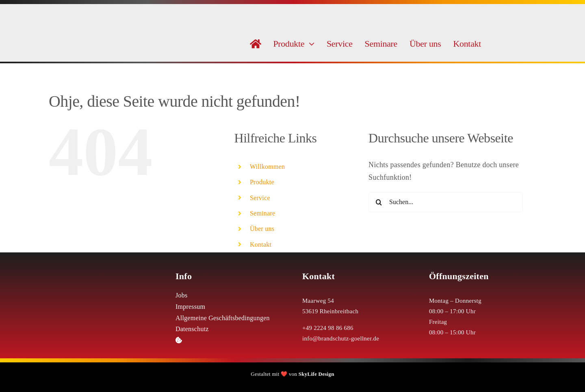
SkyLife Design (316, 374)
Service (260, 198)
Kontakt (261, 244)
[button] (229, 340)
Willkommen (268, 167)
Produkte (262, 182)
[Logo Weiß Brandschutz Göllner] (102, 268)
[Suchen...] (446, 202)
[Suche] (379, 202)
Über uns (262, 229)
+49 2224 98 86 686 (328, 328)
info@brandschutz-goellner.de (341, 338)
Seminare (263, 213)
